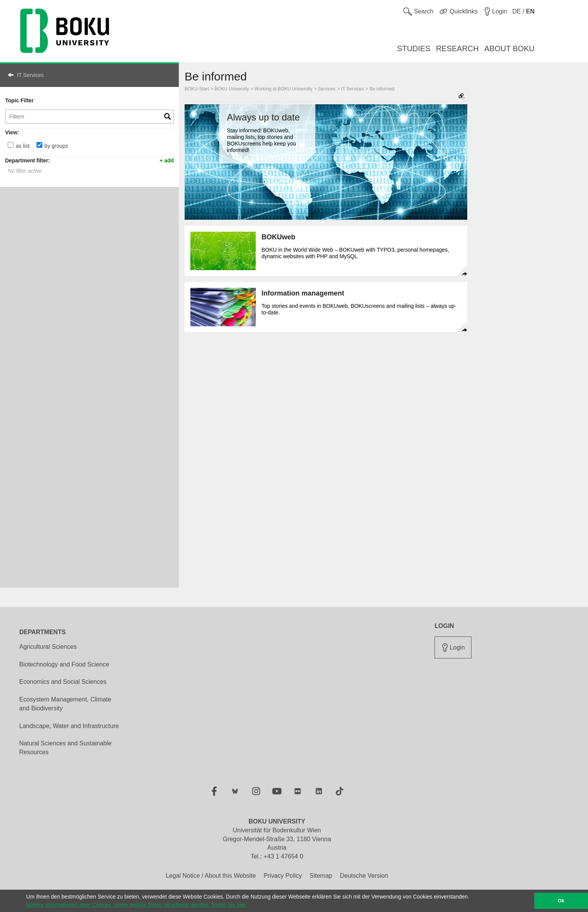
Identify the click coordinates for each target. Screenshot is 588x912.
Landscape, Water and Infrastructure (69, 726)
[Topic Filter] (89, 117)
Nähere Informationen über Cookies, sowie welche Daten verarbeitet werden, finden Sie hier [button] (136, 905)
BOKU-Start (197, 89)
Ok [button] (561, 901)
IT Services (30, 75)
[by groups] (39, 145)
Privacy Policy (283, 876)
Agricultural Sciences (48, 647)
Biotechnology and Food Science (64, 664)
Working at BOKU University (283, 89)
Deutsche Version (364, 876)
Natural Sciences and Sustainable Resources (65, 748)
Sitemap (321, 876)
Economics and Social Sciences (63, 682)
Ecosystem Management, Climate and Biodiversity (65, 704)
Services (327, 89)
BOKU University (232, 89)
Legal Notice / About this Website (211, 876)
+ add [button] (167, 160)
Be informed (382, 89)
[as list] (11, 145)
